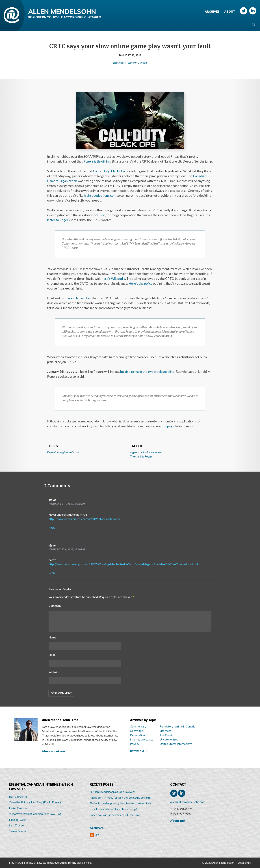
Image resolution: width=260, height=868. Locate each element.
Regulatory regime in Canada (130, 62)
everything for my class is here (73, 862)
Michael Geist (18, 820)
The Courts (167, 735)
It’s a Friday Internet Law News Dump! (113, 809)
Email (52, 655)
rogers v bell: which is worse (146, 452)
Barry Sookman (19, 796)
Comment (56, 605)
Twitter (244, 11)
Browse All (138, 751)
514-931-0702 (183, 809)
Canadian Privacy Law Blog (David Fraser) (35, 802)
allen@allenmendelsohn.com (188, 802)
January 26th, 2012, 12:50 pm (67, 549)
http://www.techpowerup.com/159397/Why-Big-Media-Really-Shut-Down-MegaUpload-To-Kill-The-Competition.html (123, 564)
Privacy (135, 744)
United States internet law (176, 744)
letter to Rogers (58, 220)
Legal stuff (244, 862)
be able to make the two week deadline (147, 372)
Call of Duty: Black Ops (109, 171)
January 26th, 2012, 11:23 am (67, 504)
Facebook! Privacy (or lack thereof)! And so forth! (121, 797)
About (230, 11)
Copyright (136, 731)
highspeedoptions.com (100, 195)
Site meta (165, 731)
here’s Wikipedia (113, 278)
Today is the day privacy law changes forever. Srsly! (121, 803)
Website (54, 672)
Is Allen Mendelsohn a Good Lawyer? (112, 792)
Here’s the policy (140, 283)
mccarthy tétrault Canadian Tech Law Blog (35, 814)
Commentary (138, 726)
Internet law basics (142, 739)
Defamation (137, 735)
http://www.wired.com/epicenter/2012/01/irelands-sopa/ (84, 519)
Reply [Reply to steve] (52, 527)
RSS (97, 835)
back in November (78, 298)
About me (178, 821)
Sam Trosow (17, 825)
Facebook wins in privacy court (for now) (115, 815)
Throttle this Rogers (141, 456)
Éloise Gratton (18, 808)
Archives (212, 11)
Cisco (101, 215)
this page (168, 426)
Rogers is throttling (97, 161)
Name (52, 637)
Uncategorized (169, 739)
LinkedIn (253, 11)
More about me (53, 751)
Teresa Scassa (18, 831)
